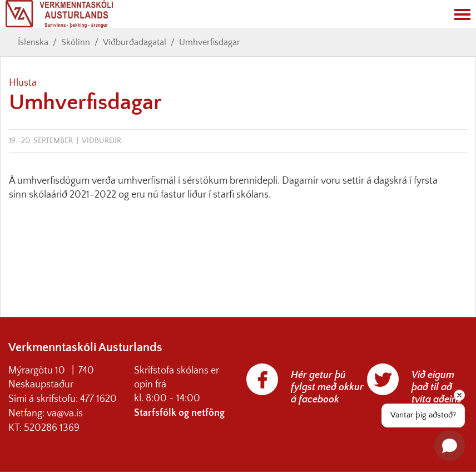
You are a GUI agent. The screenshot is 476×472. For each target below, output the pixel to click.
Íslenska (33, 42)
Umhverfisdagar (210, 42)
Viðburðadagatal (135, 42)
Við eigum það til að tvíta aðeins (437, 387)
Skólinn (76, 42)
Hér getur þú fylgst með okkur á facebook (327, 387)
